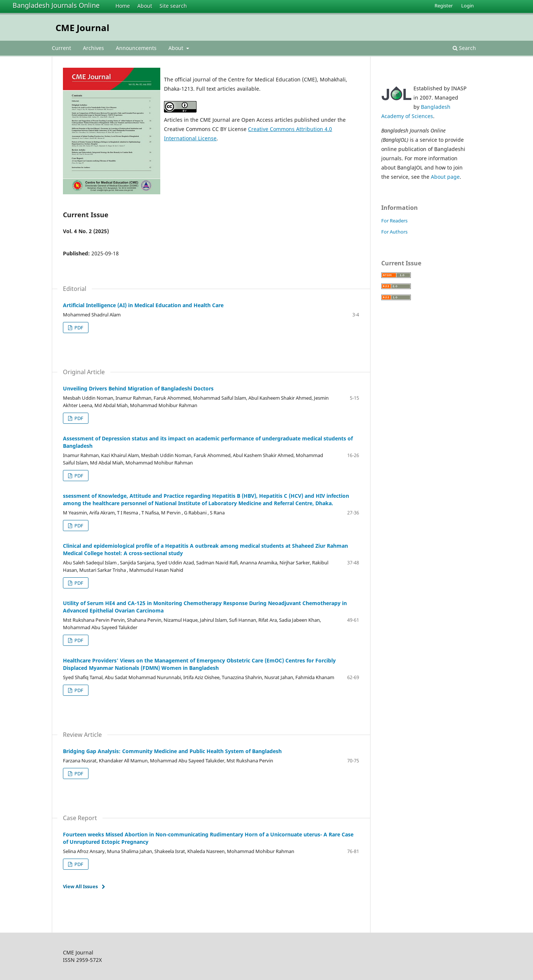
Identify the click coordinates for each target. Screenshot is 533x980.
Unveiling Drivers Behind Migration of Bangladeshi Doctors (138, 388)
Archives (93, 48)
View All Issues (80, 886)
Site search (173, 6)
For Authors (394, 232)
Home (123, 6)
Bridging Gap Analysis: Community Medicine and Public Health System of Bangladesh (172, 751)
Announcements (136, 48)
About (145, 6)
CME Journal (82, 28)
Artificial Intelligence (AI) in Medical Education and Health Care (143, 305)
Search (464, 48)
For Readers (394, 221)
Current (61, 48)
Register (444, 6)
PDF (78, 328)
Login (467, 6)
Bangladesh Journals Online (56, 5)
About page (445, 177)
